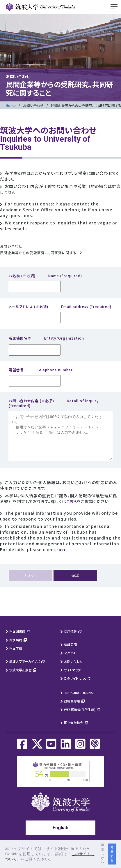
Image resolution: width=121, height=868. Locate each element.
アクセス (70, 662)
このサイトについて (77, 687)
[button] (55, 860)
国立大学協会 (74, 731)
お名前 (45, 276)
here (62, 558)
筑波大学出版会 (21, 679)
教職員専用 (72, 710)
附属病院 (16, 649)
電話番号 (41, 370)
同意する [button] (112, 854)
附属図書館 (17, 640)
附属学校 (16, 657)
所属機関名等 (46, 338)
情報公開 (70, 653)
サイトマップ (72, 679)
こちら (72, 510)
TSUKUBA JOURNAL (79, 701)
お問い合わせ (33, 105)
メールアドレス (60, 306)
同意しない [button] (103, 854)
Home (11, 105)
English (61, 836)
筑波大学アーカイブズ (25, 670)
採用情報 (70, 640)
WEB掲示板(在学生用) (80, 718)
